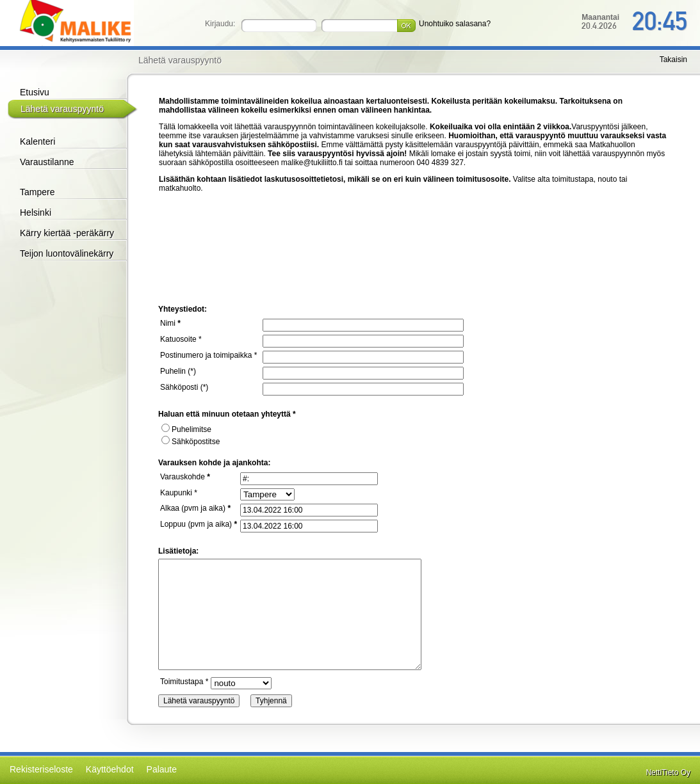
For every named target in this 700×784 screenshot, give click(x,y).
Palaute (162, 769)
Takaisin (673, 60)
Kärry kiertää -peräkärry (67, 233)
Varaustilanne (47, 162)
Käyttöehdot (110, 769)
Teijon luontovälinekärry (67, 253)
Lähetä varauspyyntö (62, 109)
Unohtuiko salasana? (455, 24)
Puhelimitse (186, 429)
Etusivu (35, 92)
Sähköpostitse (191, 442)
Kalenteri (37, 141)
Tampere (37, 192)
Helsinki (36, 212)
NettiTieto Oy (668, 772)
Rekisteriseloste (41, 769)
